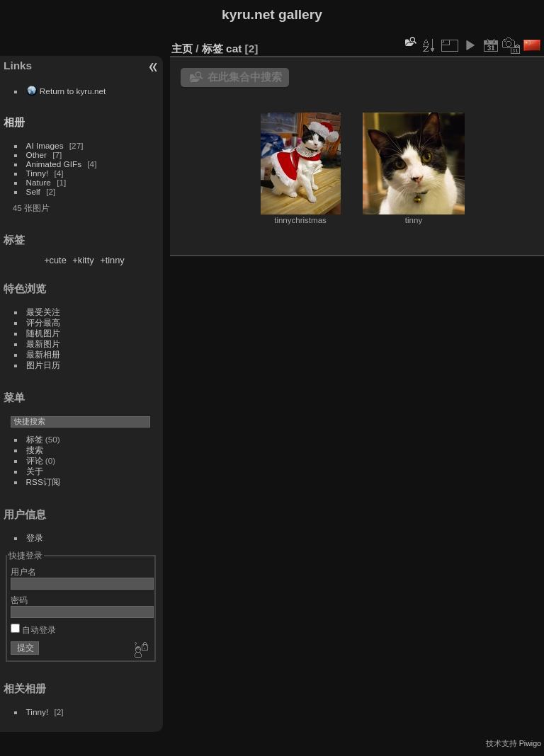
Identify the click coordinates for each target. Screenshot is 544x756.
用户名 (23, 572)
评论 (35, 460)
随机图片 (43, 333)
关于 (35, 471)
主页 (182, 48)
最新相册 (43, 354)
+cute (55, 260)
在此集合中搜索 (245, 77)
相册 (14, 122)
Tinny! (38, 173)
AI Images (45, 145)
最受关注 (43, 312)
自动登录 (33, 630)
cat (234, 48)
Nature (39, 182)
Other (36, 155)
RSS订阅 (43, 482)
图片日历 (43, 365)
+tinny (112, 260)
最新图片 (43, 344)
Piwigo (530, 743)
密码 (19, 600)
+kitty (83, 260)
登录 (35, 538)
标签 (35, 439)
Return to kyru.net (73, 91)
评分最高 (43, 322)
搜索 (35, 450)
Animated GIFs (54, 164)
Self (33, 191)
